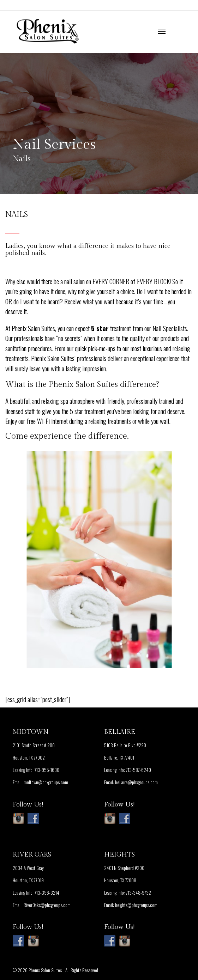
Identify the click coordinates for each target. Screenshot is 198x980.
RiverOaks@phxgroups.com (47, 905)
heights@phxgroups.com (136, 905)
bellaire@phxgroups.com (136, 782)
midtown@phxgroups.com (46, 782)
